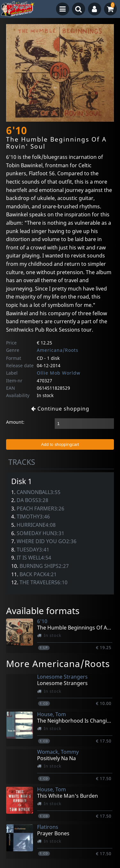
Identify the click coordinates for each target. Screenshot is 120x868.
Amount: (15, 422)
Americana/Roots (58, 350)
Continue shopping (60, 409)
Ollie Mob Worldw (59, 373)
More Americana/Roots (58, 664)
